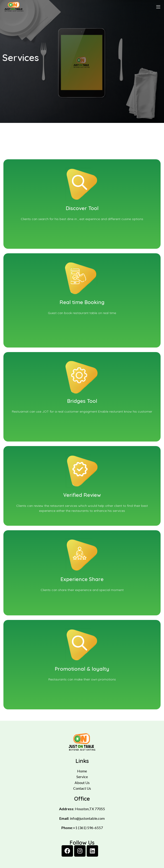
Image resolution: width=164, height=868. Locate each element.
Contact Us (82, 788)
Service (82, 777)
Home (82, 771)
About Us (82, 783)
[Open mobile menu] (158, 7)
